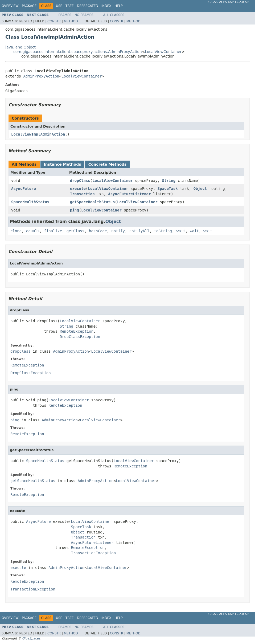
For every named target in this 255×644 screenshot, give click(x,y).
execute (78, 189)
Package (29, 6)
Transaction (82, 194)
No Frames (84, 15)
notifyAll (139, 231)
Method (71, 21)
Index (106, 6)
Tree (70, 6)
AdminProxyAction (41, 76)
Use (59, 6)
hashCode (98, 231)
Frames (65, 15)
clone (16, 231)
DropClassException (80, 337)
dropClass (80, 181)
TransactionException (94, 553)
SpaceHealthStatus (30, 202)
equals (33, 231)
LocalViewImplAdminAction (38, 134)
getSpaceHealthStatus (92, 202)
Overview (10, 6)
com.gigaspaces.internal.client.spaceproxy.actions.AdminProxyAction (78, 52)
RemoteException (76, 331)
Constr (54, 21)
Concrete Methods (108, 164)
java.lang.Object (20, 47)
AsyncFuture (24, 189)
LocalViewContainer (163, 52)
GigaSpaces (31, 638)
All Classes (114, 15)
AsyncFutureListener (129, 194)
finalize (53, 231)
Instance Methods (62, 164)
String (169, 181)
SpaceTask (168, 189)
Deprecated (88, 6)
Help (119, 6)
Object (200, 189)
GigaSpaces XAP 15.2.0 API (229, 2)
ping (75, 210)
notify (118, 231)
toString (163, 231)
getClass (75, 231)
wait (181, 231)
